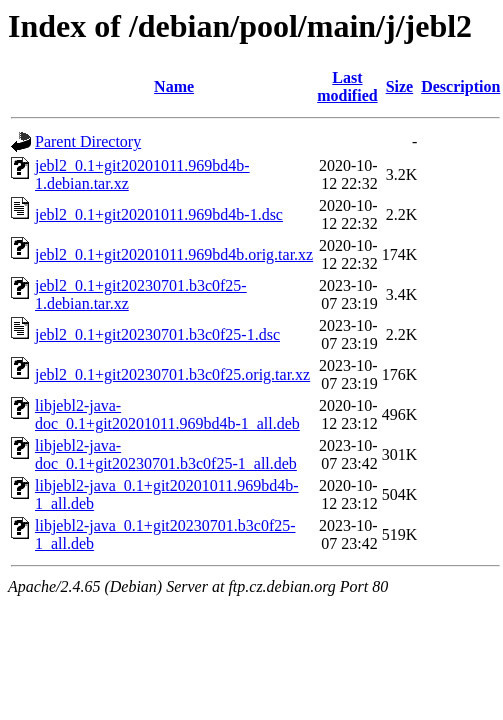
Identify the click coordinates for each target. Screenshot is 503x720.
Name (174, 86)
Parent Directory (88, 141)
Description (460, 86)
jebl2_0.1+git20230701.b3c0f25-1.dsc (157, 334)
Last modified (347, 86)
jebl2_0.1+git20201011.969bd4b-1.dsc (159, 214)
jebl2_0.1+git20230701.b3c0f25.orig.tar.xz (172, 374)
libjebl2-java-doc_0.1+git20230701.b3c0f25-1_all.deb (166, 454)
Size (400, 86)
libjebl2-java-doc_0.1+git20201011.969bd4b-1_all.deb (167, 414)
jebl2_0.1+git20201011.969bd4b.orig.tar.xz (174, 254)
